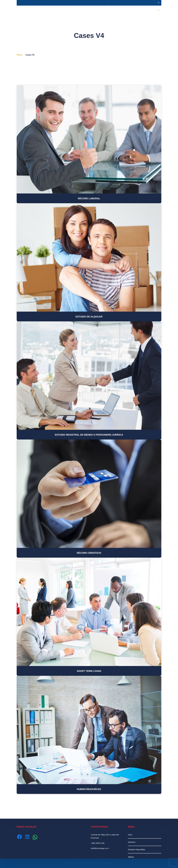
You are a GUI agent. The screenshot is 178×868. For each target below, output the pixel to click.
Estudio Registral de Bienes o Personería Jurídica (89, 435)
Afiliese (131, 857)
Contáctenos (95, 10)
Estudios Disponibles (46, 10)
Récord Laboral (89, 198)
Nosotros (30, 10)
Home (19, 55)
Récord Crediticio (89, 553)
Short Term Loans (89, 671)
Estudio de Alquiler (89, 317)
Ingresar (107, 10)
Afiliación (82, 10)
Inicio (21, 10)
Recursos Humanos (67, 10)
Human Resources (89, 789)
